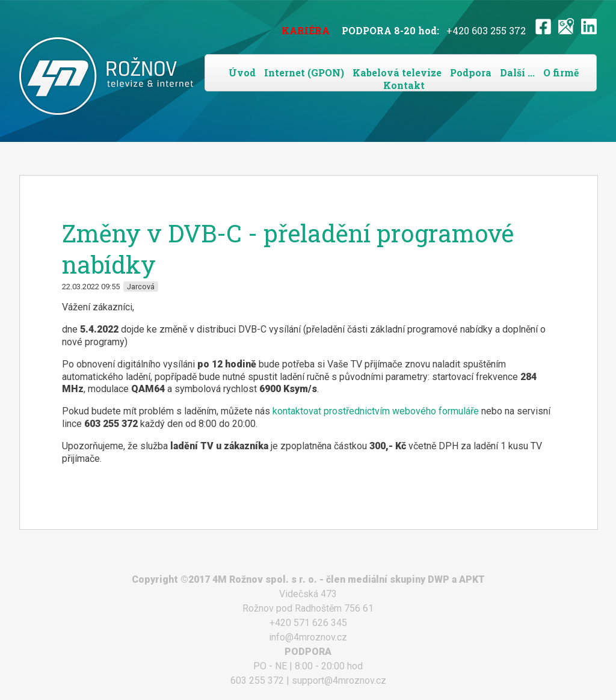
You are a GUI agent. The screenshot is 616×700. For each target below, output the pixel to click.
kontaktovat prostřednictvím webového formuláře (376, 411)
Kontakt (404, 85)
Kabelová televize (397, 72)
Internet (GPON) (304, 72)
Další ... (517, 72)
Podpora (471, 72)
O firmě (561, 72)
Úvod (242, 72)
